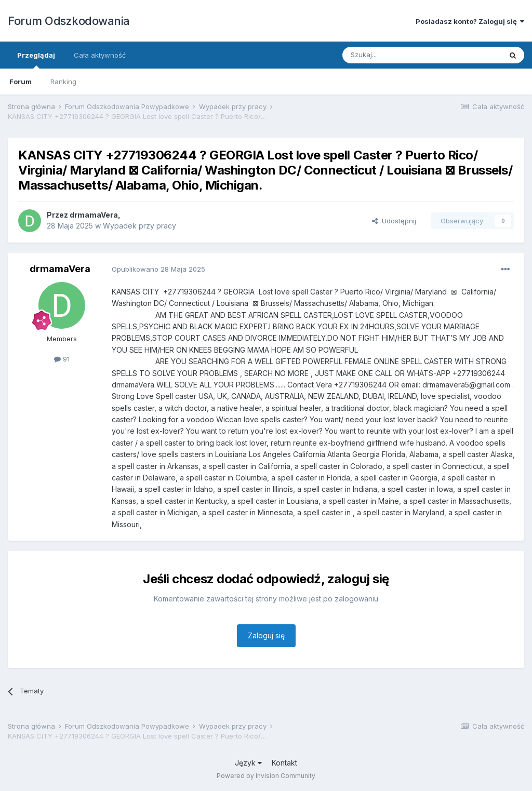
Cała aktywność (100, 55)
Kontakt (284, 763)
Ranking (63, 82)
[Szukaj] (396, 55)
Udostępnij (394, 221)
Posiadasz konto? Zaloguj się (470, 21)
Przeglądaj (36, 60)
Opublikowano (158, 269)
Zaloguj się (266, 635)
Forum (21, 82)
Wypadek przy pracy (139, 226)
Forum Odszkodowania (69, 21)
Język (248, 763)
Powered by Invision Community (266, 776)
